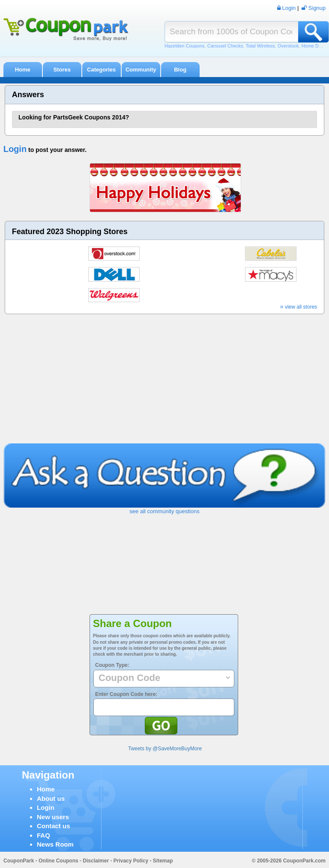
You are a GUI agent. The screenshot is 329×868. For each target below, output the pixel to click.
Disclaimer (96, 861)
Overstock (288, 46)
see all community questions (164, 511)
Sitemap (163, 861)
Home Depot (315, 46)
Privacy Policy (131, 861)
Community (141, 70)
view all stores (299, 307)
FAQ (43, 835)
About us (51, 798)
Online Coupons (58, 861)
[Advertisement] (165, 379)
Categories (101, 70)
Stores (62, 70)
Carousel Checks (225, 46)
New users (53, 817)
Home (23, 70)
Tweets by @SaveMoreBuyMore (165, 749)
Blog (180, 70)
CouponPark (19, 861)
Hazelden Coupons (185, 46)
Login (15, 149)
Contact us (54, 826)
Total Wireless (260, 46)
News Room (55, 844)
